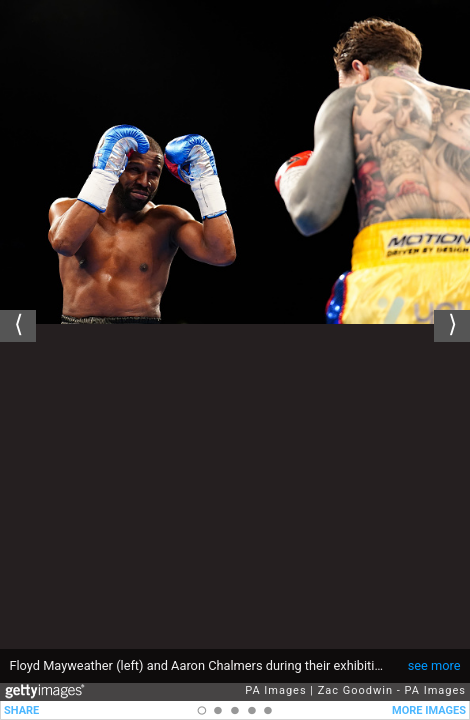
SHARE (21, 710)
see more (434, 665)
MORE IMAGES (429, 710)
